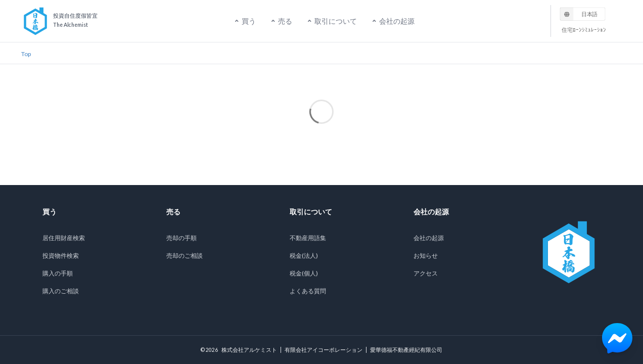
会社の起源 (393, 21)
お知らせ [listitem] (426, 256)
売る (281, 21)
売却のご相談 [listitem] (185, 256)
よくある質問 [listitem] (308, 291)
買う (245, 21)
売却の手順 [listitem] (181, 238)
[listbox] (583, 14)
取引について (332, 21)
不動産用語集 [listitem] (308, 238)
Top (26, 54)
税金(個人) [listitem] (304, 273)
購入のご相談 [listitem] (61, 291)
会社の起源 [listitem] (429, 238)
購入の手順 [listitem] (58, 273)
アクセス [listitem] (426, 273)
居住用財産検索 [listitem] (64, 238)
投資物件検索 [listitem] (61, 256)
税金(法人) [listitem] (304, 256)
